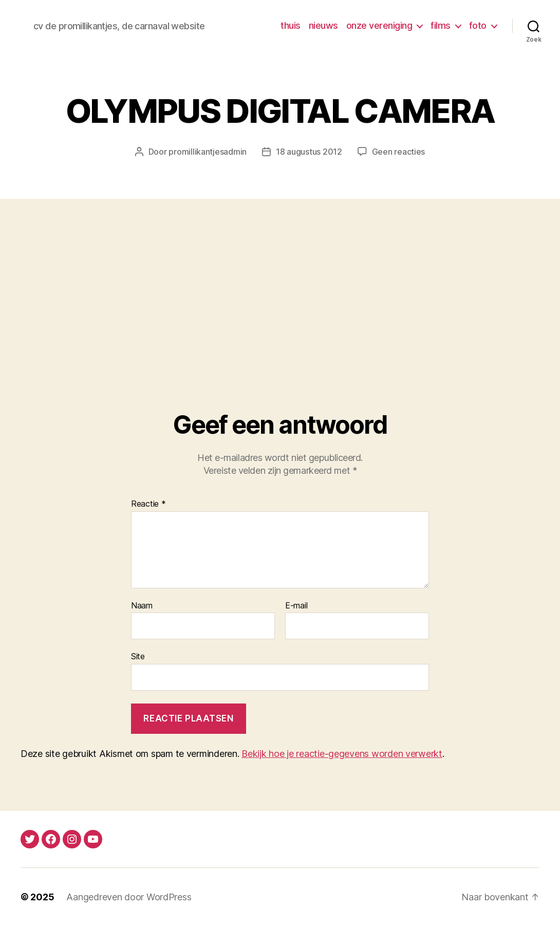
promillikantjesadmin (208, 152)
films (441, 25)
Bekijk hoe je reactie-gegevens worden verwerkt (342, 754)
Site (138, 656)
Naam (142, 606)
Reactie (148, 504)
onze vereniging (379, 25)
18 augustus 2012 (309, 152)
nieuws (323, 25)
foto (478, 25)
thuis (291, 25)
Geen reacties (399, 152)
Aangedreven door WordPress (129, 897)
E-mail (296, 606)
